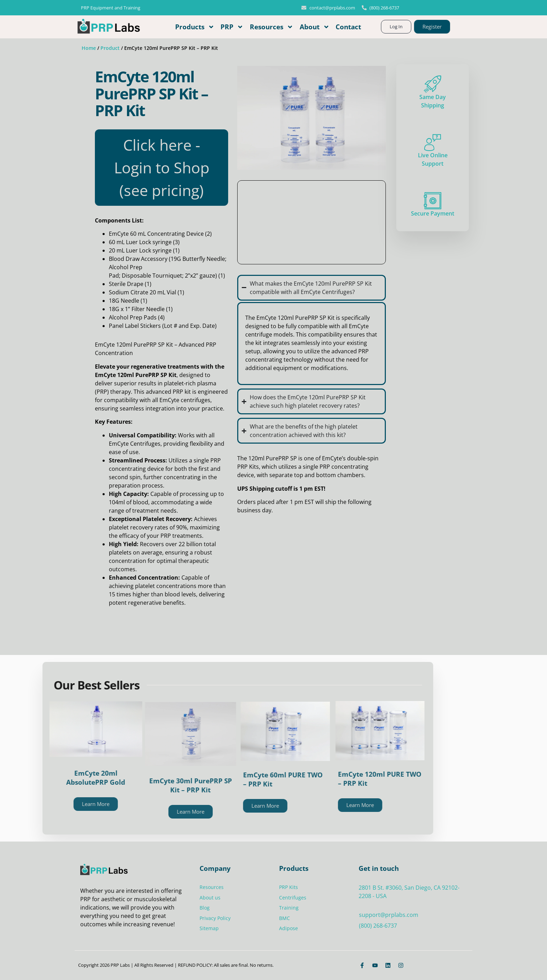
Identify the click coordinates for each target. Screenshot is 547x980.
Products (195, 27)
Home (89, 48)
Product (110, 48)
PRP (232, 27)
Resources (272, 27)
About (315, 27)
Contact (348, 27)
